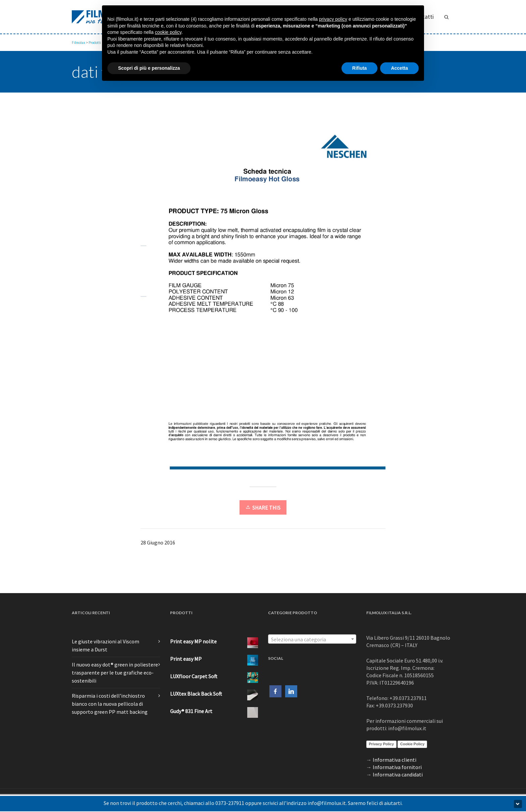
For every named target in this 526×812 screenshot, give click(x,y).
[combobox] (312, 639)
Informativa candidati (398, 774)
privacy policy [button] (333, 19)
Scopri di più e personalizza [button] (149, 68)
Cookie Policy (412, 744)
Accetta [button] (399, 68)
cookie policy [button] (168, 32)
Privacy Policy (382, 744)
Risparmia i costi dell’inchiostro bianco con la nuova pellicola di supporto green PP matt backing (110, 704)
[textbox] (312, 639)
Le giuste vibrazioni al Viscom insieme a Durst (106, 645)
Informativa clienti (394, 760)
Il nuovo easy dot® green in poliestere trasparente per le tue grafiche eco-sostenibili (115, 673)
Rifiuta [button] (360, 68)
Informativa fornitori (397, 767)
